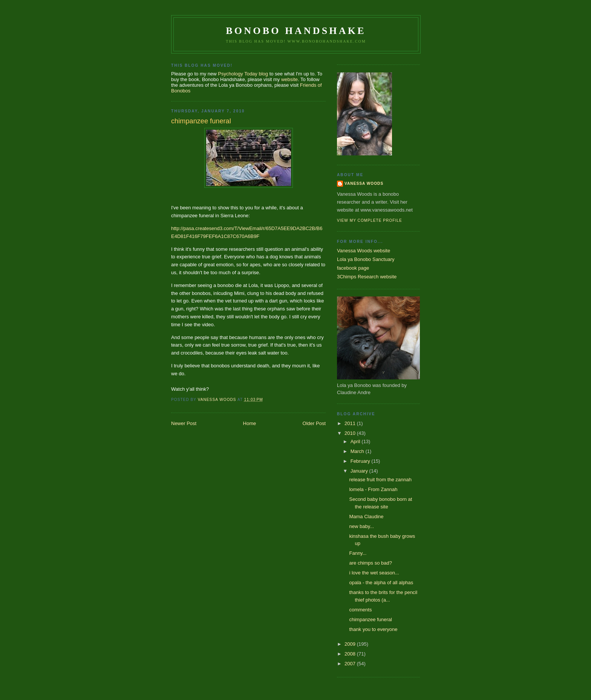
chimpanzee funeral (370, 619)
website (289, 79)
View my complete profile (370, 220)
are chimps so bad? (370, 563)
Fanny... (358, 553)
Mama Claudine (366, 517)
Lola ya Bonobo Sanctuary (366, 259)
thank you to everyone (373, 629)
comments (360, 610)
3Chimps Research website (367, 277)
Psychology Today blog (243, 74)
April (356, 441)
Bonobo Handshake (296, 31)
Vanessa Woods (364, 183)
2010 (351, 433)
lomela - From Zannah (373, 489)
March (358, 451)
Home (250, 423)
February (361, 461)
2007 (351, 664)
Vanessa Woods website (364, 251)
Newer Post (184, 423)
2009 (351, 644)
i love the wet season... (374, 573)
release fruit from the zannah (380, 480)
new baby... (361, 526)
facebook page (353, 268)
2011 (351, 423)
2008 (351, 654)
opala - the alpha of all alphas (381, 583)
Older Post (314, 423)
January (360, 471)
